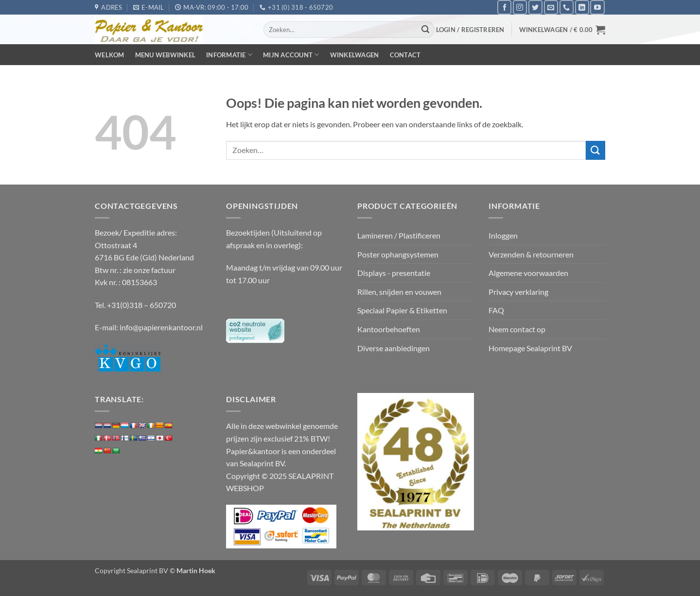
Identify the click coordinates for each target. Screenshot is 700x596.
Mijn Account (291, 55)
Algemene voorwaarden (528, 273)
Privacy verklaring (518, 292)
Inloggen (503, 235)
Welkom (110, 55)
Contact (405, 55)
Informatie (229, 55)
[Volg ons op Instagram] (520, 7)
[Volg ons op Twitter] (535, 7)
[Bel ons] (567, 7)
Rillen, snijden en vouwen (399, 292)
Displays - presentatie (394, 273)
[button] (470, 30)
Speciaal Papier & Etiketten (402, 310)
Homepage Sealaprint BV (530, 348)
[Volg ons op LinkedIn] (582, 7)
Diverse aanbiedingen (394, 348)
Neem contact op (517, 329)
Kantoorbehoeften (389, 329)
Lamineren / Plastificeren (399, 235)
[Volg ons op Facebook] (504, 7)
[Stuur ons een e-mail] (551, 7)
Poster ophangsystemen (398, 254)
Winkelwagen (355, 55)
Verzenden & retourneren (531, 254)
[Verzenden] (426, 30)
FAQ (496, 310)
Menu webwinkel (166, 55)
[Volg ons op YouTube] (597, 7)
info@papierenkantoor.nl (161, 327)
